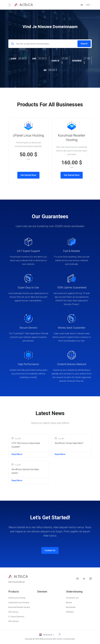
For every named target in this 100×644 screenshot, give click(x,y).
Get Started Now (28, 175)
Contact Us (50, 552)
